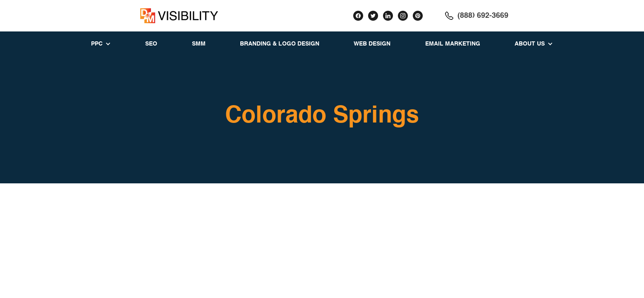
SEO (151, 44)
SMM (199, 44)
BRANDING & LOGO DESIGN (280, 44)
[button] (101, 44)
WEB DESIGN (372, 44)
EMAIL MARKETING (453, 44)
